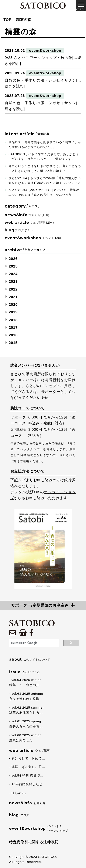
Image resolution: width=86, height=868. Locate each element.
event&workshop (45, 50)
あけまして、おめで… (28, 758)
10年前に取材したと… (29, 784)
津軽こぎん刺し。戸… (28, 767)
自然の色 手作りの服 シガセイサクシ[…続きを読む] (43, 106)
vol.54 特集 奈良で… (27, 775)
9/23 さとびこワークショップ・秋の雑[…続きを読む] (43, 61)
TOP (7, 20)
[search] (34, 643)
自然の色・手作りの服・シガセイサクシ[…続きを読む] (43, 83)
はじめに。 (20, 793)
